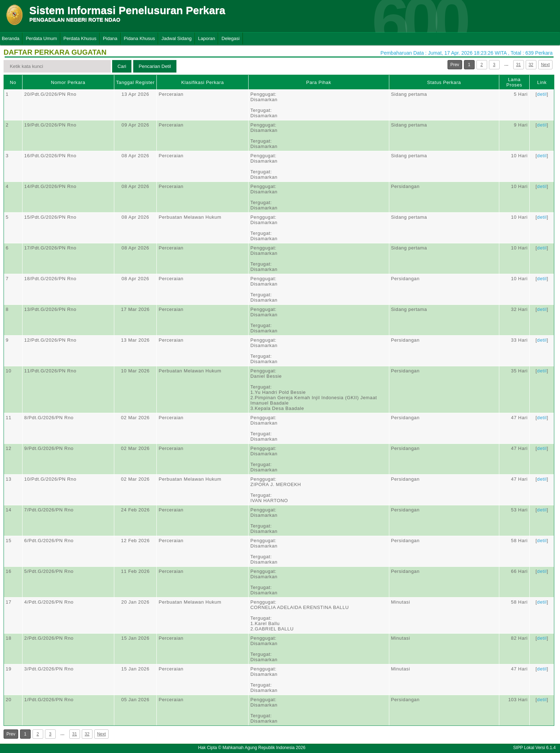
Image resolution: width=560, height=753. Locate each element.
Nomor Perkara (68, 82)
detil (542, 94)
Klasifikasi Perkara (203, 82)
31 (518, 65)
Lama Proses (514, 82)
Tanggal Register (135, 82)
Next (546, 65)
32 (531, 65)
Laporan (207, 38)
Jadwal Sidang (177, 38)
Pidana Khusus (139, 38)
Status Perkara (444, 82)
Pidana (110, 38)
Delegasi (231, 38)
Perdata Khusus (80, 38)
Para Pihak (319, 82)
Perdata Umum (41, 38)
